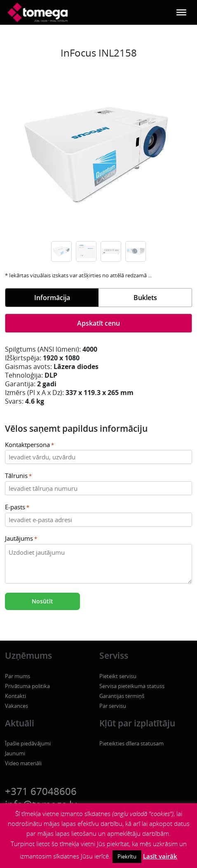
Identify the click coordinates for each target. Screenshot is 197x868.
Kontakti (15, 696)
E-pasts (17, 507)
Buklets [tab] (145, 298)
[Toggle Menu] (181, 12)
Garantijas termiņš (122, 696)
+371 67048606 (41, 791)
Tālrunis (18, 476)
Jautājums (21, 539)
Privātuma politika (27, 686)
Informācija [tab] (52, 298)
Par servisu (113, 706)
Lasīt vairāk (160, 856)
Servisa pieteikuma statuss (132, 686)
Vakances (16, 706)
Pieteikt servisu (118, 676)
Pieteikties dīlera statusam (131, 743)
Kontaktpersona (29, 445)
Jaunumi (15, 753)
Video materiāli (23, 763)
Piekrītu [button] (127, 856)
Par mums (18, 676)
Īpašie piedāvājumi (28, 743)
